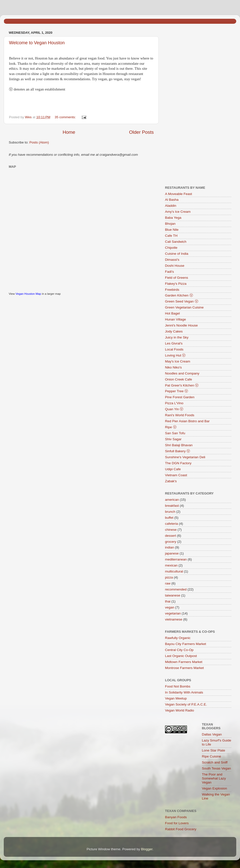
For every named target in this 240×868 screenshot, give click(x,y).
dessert (170, 536)
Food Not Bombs (178, 686)
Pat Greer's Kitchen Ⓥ (182, 385)
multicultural (174, 571)
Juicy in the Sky (177, 337)
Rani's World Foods (180, 415)
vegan (170, 607)
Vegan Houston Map (28, 294)
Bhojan (170, 224)
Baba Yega (173, 218)
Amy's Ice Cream (178, 212)
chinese (171, 530)
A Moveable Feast (178, 194)
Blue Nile (172, 230)
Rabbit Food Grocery (181, 829)
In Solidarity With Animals (184, 692)
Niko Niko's (173, 367)
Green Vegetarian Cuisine (184, 307)
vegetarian (173, 613)
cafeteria (171, 524)
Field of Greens (176, 278)
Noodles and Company (182, 373)
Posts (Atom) (39, 142)
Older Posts (141, 132)
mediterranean (176, 559)
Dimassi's (172, 260)
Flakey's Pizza (176, 284)
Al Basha (172, 200)
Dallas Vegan (212, 734)
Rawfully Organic (178, 638)
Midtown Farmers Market (184, 662)
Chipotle (171, 248)
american (172, 500)
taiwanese (173, 595)
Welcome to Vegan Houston (37, 43)
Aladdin (171, 206)
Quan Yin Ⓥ (174, 409)
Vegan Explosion (215, 788)
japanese (172, 553)
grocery (171, 542)
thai (168, 601)
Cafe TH (171, 236)
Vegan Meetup (176, 698)
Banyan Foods (176, 817)
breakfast (172, 506)
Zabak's (171, 481)
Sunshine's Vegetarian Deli (185, 457)
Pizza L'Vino (174, 403)
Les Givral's (174, 343)
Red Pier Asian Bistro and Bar (187, 421)
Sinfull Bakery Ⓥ (177, 451)
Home (69, 132)
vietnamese (174, 619)
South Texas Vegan (216, 768)
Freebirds (172, 290)
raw (168, 583)
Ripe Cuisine (212, 756)
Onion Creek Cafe (178, 379)
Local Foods (174, 349)
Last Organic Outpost (181, 656)
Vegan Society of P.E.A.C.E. (186, 704)
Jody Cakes (174, 331)
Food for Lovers (177, 823)
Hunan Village (175, 319)
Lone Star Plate (214, 750)
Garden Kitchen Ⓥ (179, 295)
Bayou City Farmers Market (185, 644)
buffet (169, 518)
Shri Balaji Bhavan (179, 445)
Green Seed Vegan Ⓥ (182, 301)
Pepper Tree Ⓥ (176, 391)
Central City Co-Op (179, 650)
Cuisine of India (177, 254)
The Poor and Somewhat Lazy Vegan (214, 778)
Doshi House (175, 266)
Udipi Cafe (173, 469)
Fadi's (169, 272)
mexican (171, 565)
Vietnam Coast (176, 475)
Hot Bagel (172, 313)
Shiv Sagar (173, 439)
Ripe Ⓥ (171, 427)
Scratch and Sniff (215, 762)
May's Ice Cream (178, 361)
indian (169, 547)
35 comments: (66, 117)
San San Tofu (175, 433)
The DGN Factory (178, 463)
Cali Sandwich (176, 242)
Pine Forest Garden (180, 397)
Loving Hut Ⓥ (175, 355)
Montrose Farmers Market (184, 668)
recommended (176, 589)
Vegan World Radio (179, 710)
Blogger (147, 849)
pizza (169, 577)
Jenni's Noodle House (181, 325)
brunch (170, 512)
